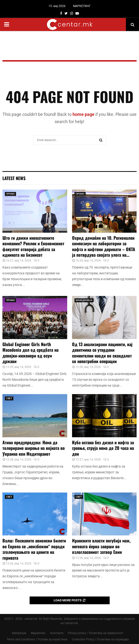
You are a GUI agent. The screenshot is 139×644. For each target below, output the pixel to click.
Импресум (19, 633)
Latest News (14, 178)
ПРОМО (10, 194)
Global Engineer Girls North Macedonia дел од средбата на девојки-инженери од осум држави (30, 353)
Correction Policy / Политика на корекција (100, 639)
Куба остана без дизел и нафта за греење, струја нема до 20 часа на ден (103, 448)
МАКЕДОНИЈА (84, 300)
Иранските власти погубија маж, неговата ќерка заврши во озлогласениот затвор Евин (101, 546)
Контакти (57, 633)
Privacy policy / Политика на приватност (96, 633)
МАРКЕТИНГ (82, 6)
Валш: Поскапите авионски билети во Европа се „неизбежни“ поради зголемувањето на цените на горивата (34, 549)
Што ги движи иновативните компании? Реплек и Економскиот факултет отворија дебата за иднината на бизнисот (33, 246)
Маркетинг (38, 633)
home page (83, 114)
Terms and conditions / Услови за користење (37, 639)
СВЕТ (9, 398)
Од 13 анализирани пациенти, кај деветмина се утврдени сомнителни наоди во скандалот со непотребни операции (102, 353)
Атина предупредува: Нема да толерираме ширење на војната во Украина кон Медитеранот (34, 448)
